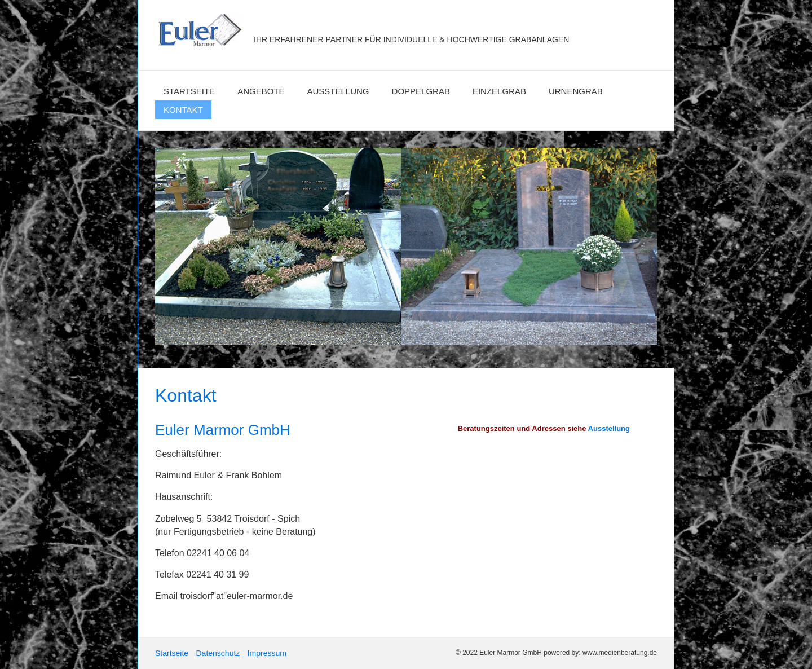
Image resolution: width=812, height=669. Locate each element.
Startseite (189, 91)
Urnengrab (576, 91)
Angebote (261, 91)
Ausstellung (338, 91)
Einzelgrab (499, 91)
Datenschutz (218, 653)
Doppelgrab (421, 91)
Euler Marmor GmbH (337, 21)
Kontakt (183, 110)
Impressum (267, 653)
